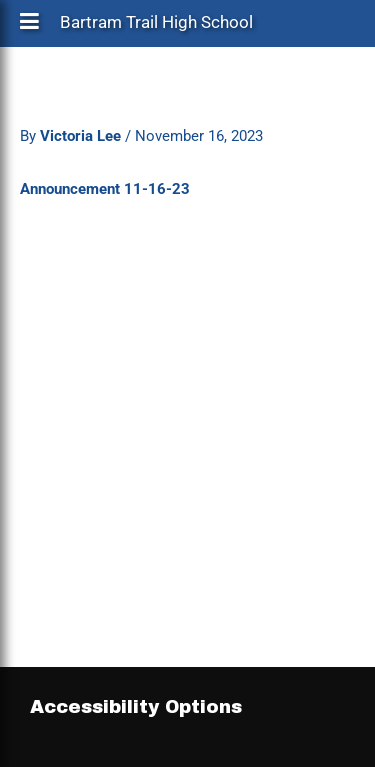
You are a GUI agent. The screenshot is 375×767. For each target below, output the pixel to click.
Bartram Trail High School (156, 27)
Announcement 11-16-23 (105, 189)
